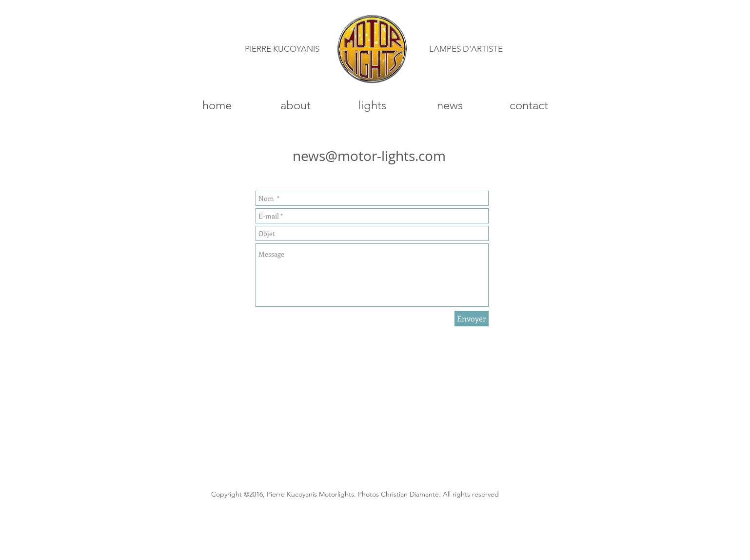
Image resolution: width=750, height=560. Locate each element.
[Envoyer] (472, 319)
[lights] (372, 105)
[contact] (529, 105)
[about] (295, 105)
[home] (217, 105)
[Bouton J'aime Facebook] (574, 498)
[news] (450, 105)
